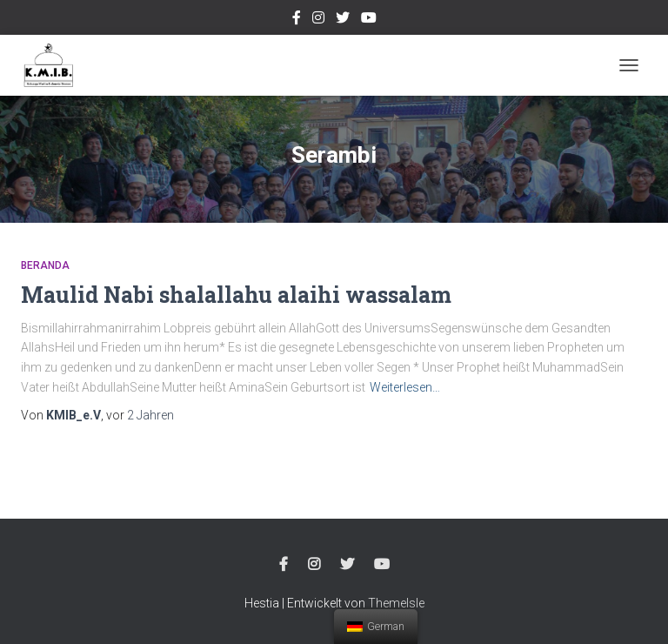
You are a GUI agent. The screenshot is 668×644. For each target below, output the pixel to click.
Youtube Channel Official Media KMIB (369, 20)
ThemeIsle (396, 603)
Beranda (45, 265)
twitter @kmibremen (343, 20)
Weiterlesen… (405, 387)
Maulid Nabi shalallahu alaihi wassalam (236, 295)
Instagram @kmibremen (318, 20)
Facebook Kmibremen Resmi (297, 20)
